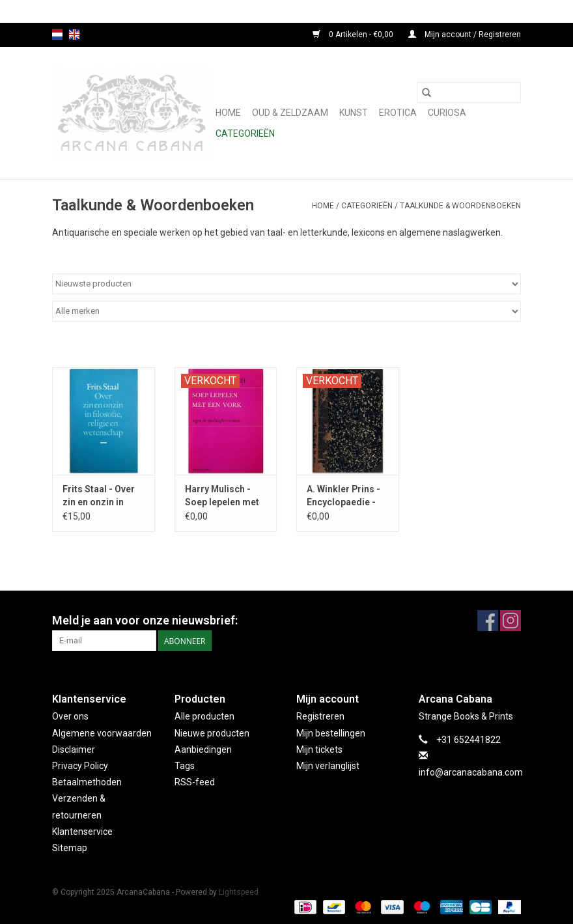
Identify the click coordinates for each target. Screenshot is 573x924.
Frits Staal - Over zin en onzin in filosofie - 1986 (99, 496)
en (74, 35)
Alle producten (204, 716)
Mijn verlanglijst (328, 766)
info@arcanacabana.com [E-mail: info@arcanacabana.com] (471, 772)
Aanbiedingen (203, 749)
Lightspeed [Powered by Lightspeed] (239, 892)
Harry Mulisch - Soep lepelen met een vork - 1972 (222, 496)
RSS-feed (195, 782)
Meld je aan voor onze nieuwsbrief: (145, 620)
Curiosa (447, 113)
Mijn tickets (319, 749)
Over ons (70, 716)
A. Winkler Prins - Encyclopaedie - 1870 (343, 496)
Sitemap (70, 848)
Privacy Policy (80, 766)
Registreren (320, 716)
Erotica (398, 113)
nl (57, 35)
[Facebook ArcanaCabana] (488, 621)
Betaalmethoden (87, 782)
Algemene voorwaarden (102, 733)
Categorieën (245, 133)
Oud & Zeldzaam (290, 113)
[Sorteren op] (286, 284)
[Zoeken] (469, 92)
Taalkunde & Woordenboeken (460, 206)
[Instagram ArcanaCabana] (510, 621)
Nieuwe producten (212, 733)
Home (228, 113)
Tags (185, 766)
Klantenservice (82, 832)
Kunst (354, 113)
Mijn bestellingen (331, 733)
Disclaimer (74, 749)
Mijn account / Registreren (465, 35)
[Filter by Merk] (286, 311)
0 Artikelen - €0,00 (354, 35)
